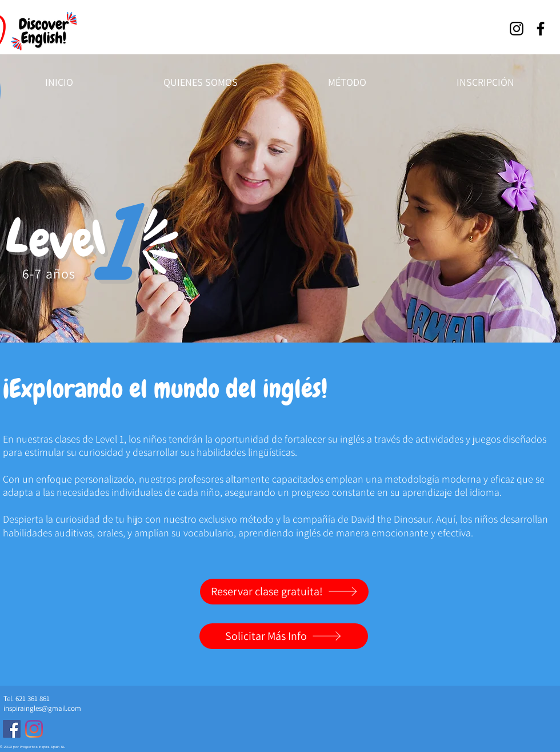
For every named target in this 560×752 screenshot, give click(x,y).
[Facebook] (541, 29)
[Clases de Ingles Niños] (12, 729)
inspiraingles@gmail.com (42, 708)
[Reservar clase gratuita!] (284, 592)
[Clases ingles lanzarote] (34, 729)
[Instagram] (517, 29)
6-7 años (49, 273)
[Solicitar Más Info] (284, 636)
